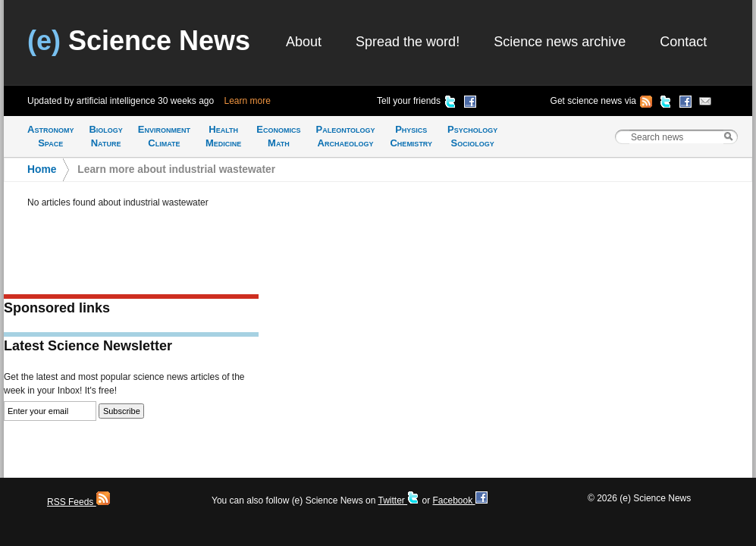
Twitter (398, 500)
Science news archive (560, 42)
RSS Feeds (78, 502)
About (304, 42)
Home (42, 169)
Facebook (460, 500)
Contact (683, 42)
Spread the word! (408, 42)
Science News (139, 41)
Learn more (248, 101)
